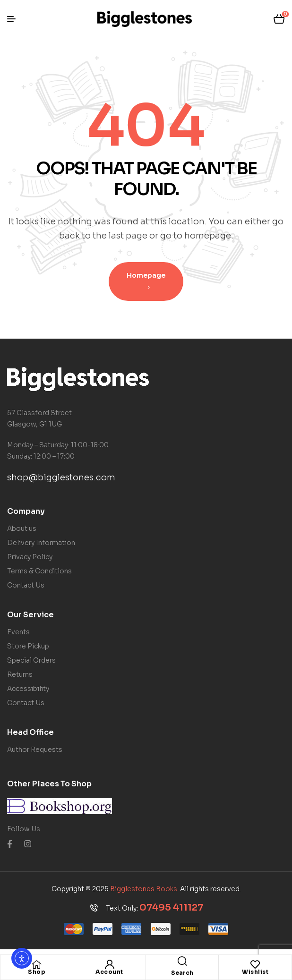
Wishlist (255, 972)
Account (109, 972)
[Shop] (37, 964)
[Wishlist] (255, 964)
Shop (37, 972)
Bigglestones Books (144, 889)
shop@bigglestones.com (61, 477)
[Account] (110, 964)
